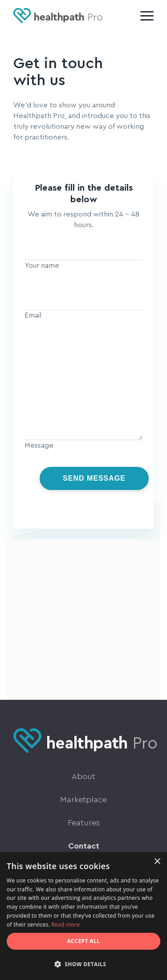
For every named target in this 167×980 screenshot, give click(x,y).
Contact (84, 846)
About (83, 776)
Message (39, 445)
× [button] (157, 862)
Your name (42, 265)
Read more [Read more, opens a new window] (65, 925)
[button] (83, 964)
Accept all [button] (84, 941)
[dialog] (83, 916)
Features (84, 823)
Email (33, 315)
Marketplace (83, 800)
